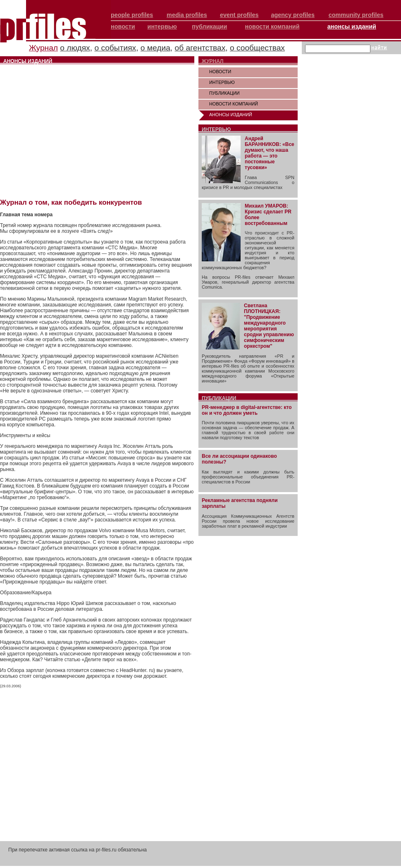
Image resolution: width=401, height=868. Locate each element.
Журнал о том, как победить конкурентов (71, 202)
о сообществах (257, 48)
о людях (75, 48)
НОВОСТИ (220, 72)
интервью (162, 26)
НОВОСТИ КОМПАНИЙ (234, 104)
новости (123, 26)
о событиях (115, 48)
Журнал (43, 48)
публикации (209, 26)
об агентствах (200, 48)
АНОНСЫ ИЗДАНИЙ (231, 115)
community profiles (356, 15)
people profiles (132, 15)
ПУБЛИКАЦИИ (224, 93)
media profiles (187, 15)
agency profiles (293, 15)
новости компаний (272, 26)
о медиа (155, 48)
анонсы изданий (352, 26)
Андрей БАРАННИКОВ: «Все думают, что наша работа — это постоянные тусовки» (270, 153)
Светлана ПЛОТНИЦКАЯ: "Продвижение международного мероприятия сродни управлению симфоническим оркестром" (269, 326)
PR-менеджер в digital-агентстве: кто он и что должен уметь (247, 410)
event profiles (239, 15)
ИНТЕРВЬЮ (222, 82)
